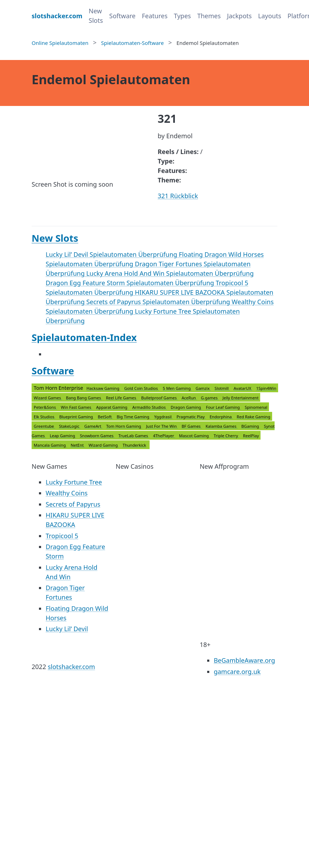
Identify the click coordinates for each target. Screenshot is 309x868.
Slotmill (222, 388)
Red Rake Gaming (254, 417)
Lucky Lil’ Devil (67, 629)
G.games (210, 398)
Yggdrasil (163, 417)
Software (122, 16)
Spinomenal (256, 407)
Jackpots (239, 16)
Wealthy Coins (67, 493)
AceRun (189, 398)
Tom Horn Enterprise (155, 417)
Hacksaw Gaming (103, 388)
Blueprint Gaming (77, 417)
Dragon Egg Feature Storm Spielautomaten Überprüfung (131, 283)
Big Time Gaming (133, 417)
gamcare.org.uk (237, 672)
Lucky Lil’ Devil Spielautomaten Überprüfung (112, 254)
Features (155, 16)
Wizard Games (48, 398)
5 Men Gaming (177, 388)
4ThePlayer (164, 436)
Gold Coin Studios (142, 388)
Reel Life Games (122, 398)
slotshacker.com (71, 667)
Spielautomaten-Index (84, 337)
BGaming (251, 426)
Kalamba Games (221, 426)
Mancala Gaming (50, 445)
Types (182, 16)
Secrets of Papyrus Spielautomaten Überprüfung (159, 302)
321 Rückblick (178, 196)
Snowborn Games (97, 436)
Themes (209, 16)
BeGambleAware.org (245, 660)
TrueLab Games (134, 436)
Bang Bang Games (84, 398)
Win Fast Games (77, 407)
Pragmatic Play (191, 417)
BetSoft (106, 417)
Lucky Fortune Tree (74, 482)
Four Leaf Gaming (223, 407)
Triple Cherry (226, 436)
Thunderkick (134, 445)
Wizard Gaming (104, 445)
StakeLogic (70, 426)
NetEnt (78, 445)
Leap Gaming (63, 436)
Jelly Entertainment (241, 398)
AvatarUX (243, 388)
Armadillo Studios (150, 407)
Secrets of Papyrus (73, 504)
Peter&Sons (45, 407)
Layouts (270, 16)
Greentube (44, 426)
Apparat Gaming (112, 407)
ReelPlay (251, 436)
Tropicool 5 (62, 536)
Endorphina (221, 417)
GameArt (93, 426)
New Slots (96, 16)
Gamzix (203, 388)
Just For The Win (162, 426)
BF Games (192, 426)
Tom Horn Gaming (124, 426)
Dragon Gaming (186, 407)
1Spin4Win (266, 388)
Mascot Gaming (195, 436)
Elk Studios (45, 417)
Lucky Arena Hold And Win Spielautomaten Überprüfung (170, 273)
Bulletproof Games (159, 398)
